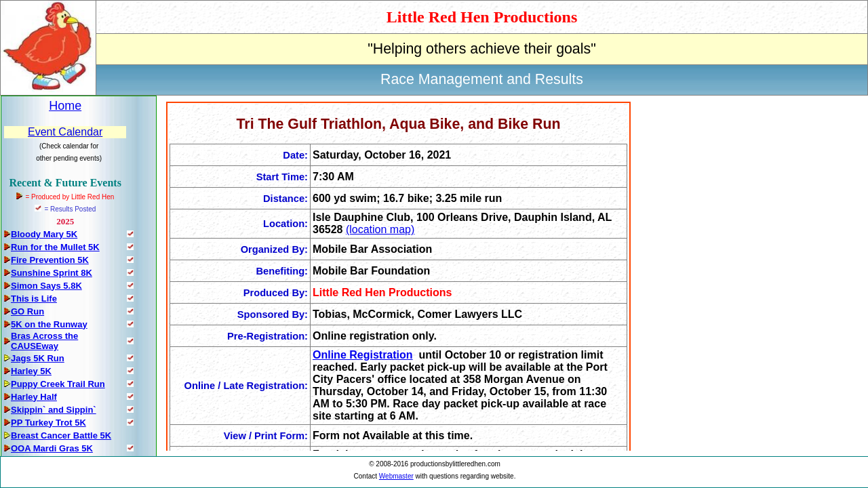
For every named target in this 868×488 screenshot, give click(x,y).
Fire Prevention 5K (50, 260)
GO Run (27, 311)
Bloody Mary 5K (44, 234)
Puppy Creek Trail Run (58, 384)
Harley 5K (31, 371)
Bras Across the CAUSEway (44, 341)
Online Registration (363, 355)
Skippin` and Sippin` (54, 410)
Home (65, 106)
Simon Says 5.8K (46, 286)
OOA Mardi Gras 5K (52, 448)
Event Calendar (65, 132)
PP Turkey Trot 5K (48, 423)
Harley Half (34, 397)
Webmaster (396, 476)
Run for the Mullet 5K (55, 247)
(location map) (380, 229)
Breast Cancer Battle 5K (61, 435)
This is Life (34, 299)
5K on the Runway (49, 324)
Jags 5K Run (38, 358)
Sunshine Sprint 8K (52, 273)
